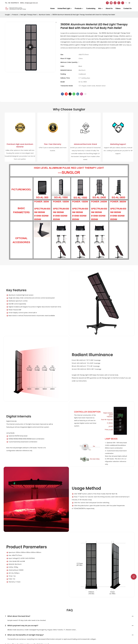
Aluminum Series (44, 15)
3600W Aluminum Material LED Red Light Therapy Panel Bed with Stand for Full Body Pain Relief (84, 15)
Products (15, 15)
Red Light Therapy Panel (29, 15)
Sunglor (7, 15)
